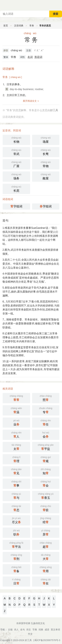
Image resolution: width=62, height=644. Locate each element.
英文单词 (55, 630)
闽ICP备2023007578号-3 (47, 640)
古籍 (10, 630)
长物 (16, 140)
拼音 (6, 50)
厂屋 (16, 164)
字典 (35, 630)
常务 (32, 26)
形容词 (38, 57)
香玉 (46, 496)
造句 (5, 221)
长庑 (16, 189)
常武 (16, 152)
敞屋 (46, 176)
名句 (22, 630)
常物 (46, 164)
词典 (41, 630)
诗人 (16, 630)
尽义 (16, 520)
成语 (47, 630)
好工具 (28, 640)
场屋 (46, 140)
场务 (16, 176)
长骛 (46, 152)
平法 (16, 545)
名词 (30, 57)
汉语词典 (19, 26)
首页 (6, 26)
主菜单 (59, 5)
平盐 (46, 447)
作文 (30, 634)
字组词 (16, 206)
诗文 (29, 630)
